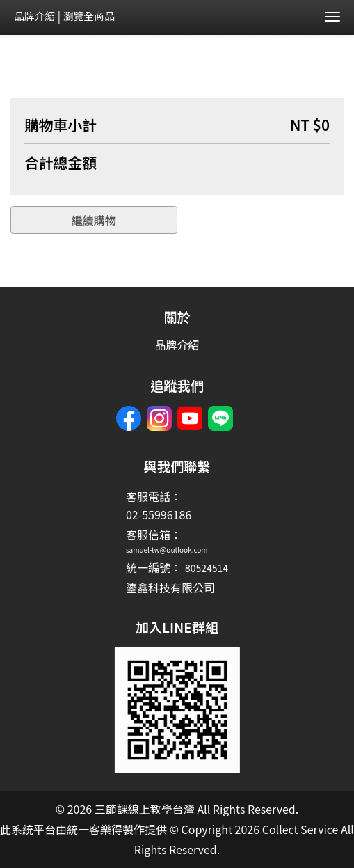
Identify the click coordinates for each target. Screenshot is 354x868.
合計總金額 (61, 163)
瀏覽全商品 (89, 16)
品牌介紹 (34, 16)
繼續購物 (94, 220)
